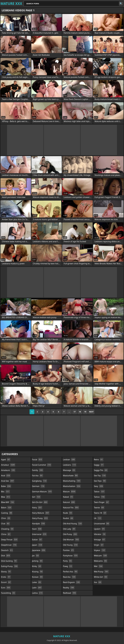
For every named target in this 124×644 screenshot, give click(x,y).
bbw (6, 497)
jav (36, 556)
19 (85, 412)
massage (69, 470)
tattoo (100, 497)
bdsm (6, 508)
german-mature (42, 492)
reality (69, 588)
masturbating (72, 481)
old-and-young (73, 524)
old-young (70, 545)
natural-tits (71, 508)
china (6, 534)
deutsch (7, 550)
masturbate (71, 476)
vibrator (100, 534)
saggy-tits (101, 470)
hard (37, 529)
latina (38, 593)
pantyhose (70, 556)
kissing (38, 572)
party (68, 561)
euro (6, 588)
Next (91, 412)
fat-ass (38, 476)
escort (6, 582)
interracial (39, 534)
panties (69, 550)
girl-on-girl (40, 502)
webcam (101, 556)
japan (37, 545)
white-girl (101, 577)
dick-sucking (9, 561)
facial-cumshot (42, 465)
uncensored (102, 524)
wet (98, 566)
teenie (99, 508)
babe (6, 486)
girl (36, 497)
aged (6, 460)
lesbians (70, 465)
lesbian (69, 460)
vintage (100, 540)
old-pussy (70, 534)
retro (99, 460)
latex (37, 582)
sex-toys (100, 481)
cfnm (6, 518)
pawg (68, 566)
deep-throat (9, 540)
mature (69, 492)
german (39, 486)
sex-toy (100, 476)
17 (75, 412)
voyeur (100, 550)
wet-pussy (101, 572)
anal (6, 476)
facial (37, 460)
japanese (39, 550)
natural (69, 502)
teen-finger (102, 502)
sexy (99, 486)
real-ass (69, 577)
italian (37, 540)
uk (98, 518)
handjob (39, 524)
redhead (70, 593)
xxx (98, 582)
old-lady (69, 529)
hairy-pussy (40, 518)
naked (68, 497)
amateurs (8, 470)
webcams (101, 561)
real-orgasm (72, 582)
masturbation (72, 486)
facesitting (8, 593)
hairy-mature (41, 513)
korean (38, 577)
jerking (38, 561)
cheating (7, 529)
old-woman (71, 540)
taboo (99, 492)
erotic (6, 577)
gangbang (40, 481)
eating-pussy (10, 566)
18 (80, 412)
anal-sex (8, 481)
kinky (37, 566)
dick (6, 556)
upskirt (100, 529)
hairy (37, 508)
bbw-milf (8, 502)
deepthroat (9, 545)
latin (37, 588)
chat (6, 524)
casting (7, 513)
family (38, 470)
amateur (8, 465)
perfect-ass (70, 572)
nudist (68, 518)
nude (68, 513)
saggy (99, 465)
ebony (6, 572)
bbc (6, 492)
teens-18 (100, 513)
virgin (99, 545)
